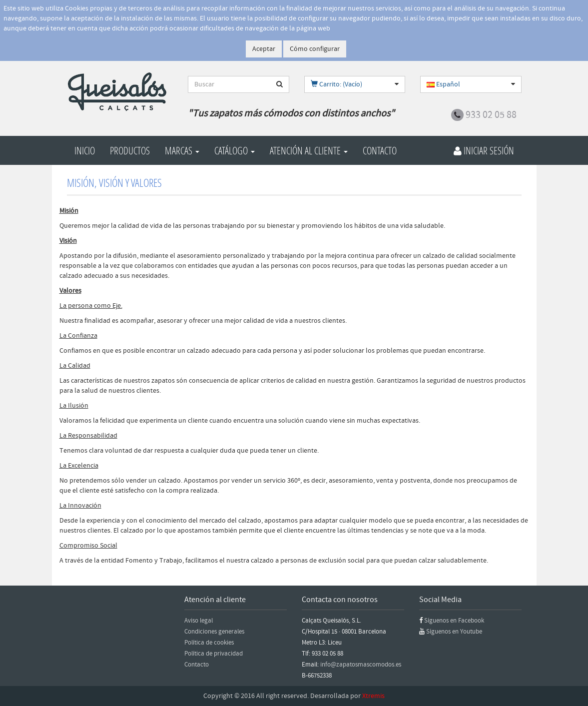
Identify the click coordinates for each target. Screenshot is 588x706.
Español (443, 84)
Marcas (182, 150)
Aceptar (264, 49)
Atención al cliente (309, 150)
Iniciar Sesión (484, 150)
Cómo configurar (315, 49)
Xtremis (373, 696)
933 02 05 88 (491, 115)
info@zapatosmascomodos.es (361, 665)
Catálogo (235, 150)
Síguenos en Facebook (454, 621)
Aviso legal (199, 621)
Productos (130, 150)
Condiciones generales (214, 632)
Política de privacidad (214, 654)
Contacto (380, 150)
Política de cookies (209, 643)
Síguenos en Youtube (454, 632)
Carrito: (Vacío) (336, 84)
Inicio (85, 150)
